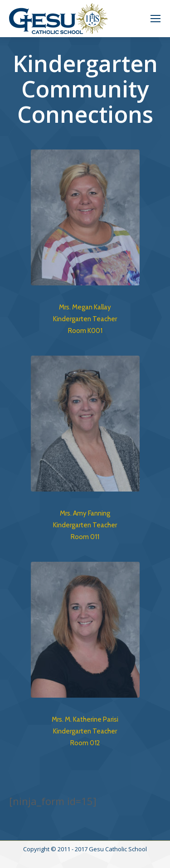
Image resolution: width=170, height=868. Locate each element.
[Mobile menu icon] (155, 19)
